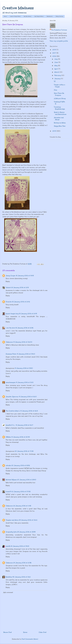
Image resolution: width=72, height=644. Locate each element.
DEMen (8, 437)
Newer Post (8, 632)
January (58, 79)
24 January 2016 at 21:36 (22, 563)
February (58, 75)
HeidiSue (9, 577)
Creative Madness (18, 8)
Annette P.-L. (10, 425)
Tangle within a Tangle (60, 86)
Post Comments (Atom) (30, 639)
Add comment (8, 592)
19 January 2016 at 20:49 (20, 437)
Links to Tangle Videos (15, 16)
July (56, 59)
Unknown (9, 342)
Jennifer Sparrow (12, 397)
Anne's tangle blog (12, 314)
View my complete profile (59, 41)
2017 (54, 53)
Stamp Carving (59, 16)
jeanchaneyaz (11, 382)
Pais (56, 90)
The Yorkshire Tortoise (59, 30)
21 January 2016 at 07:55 (21, 492)
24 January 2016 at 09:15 (20, 546)
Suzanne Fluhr (11, 354)
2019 (54, 50)
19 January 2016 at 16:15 (29, 411)
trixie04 (9, 492)
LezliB (8, 546)
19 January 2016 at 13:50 (24, 368)
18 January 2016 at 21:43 (28, 314)
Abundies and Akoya (59, 119)
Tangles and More (12, 520)
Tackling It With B (59, 103)
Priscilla (9, 302)
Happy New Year (60, 126)
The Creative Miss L (13, 411)
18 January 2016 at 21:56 (24, 328)
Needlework (50, 16)
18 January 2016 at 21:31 (20, 288)
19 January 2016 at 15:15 (25, 382)
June (56, 62)
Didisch (8, 288)
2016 (54, 56)
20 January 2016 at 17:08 (24, 451)
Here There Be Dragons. (59, 94)
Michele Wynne (11, 480)
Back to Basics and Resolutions (60, 113)
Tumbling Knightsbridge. (60, 108)
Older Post (43, 632)
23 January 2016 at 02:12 (28, 520)
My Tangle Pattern (39, 16)
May (56, 66)
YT (55, 81)
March (57, 72)
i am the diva (10, 328)
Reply (8, 281)
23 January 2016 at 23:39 (26, 532)
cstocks (8, 465)
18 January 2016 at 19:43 (25, 276)
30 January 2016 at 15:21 (22, 577)
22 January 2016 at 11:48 (22, 506)
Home (5, 16)
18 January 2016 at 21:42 (21, 302)
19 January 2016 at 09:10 (26, 354)
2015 (54, 131)
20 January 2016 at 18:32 (21, 465)
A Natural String (60, 98)
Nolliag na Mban (60, 123)
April (56, 69)
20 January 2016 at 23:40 (27, 480)
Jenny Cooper (11, 276)
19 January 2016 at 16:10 (28, 397)
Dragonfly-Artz (11, 532)
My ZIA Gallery (28, 16)
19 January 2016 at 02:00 (23, 342)
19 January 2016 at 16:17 (24, 425)
